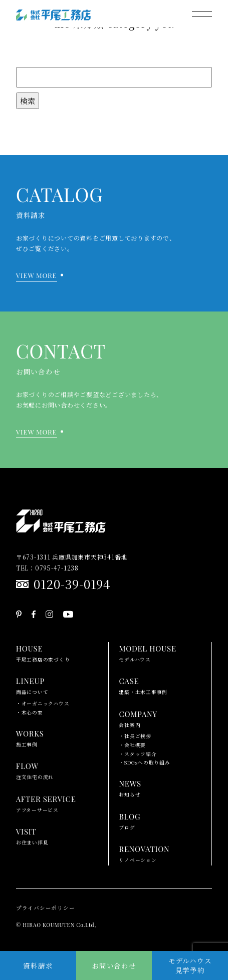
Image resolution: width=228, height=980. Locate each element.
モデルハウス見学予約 (190, 965)
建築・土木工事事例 (143, 685)
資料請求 (38, 965)
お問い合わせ (114, 965)
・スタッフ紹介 (138, 754)
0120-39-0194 (72, 584)
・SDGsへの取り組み (144, 762)
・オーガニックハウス (43, 703)
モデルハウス (147, 652)
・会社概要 (132, 745)
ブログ (130, 820)
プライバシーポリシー (46, 908)
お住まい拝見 (32, 835)
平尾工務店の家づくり (43, 652)
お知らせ (130, 787)
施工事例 (30, 737)
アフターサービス (46, 803)
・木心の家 (30, 712)
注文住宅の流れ (35, 770)
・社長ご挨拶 (135, 736)
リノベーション (144, 853)
